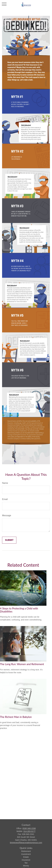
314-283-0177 (29, 831)
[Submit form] (9, 540)
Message (7, 515)
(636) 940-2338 (29, 828)
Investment (26, 854)
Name (5, 483)
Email (5, 499)
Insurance (26, 860)
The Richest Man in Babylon (16, 717)
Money (26, 866)
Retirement (26, 851)
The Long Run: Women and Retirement (22, 664)
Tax (26, 863)
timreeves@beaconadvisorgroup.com (26, 843)
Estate (26, 857)
